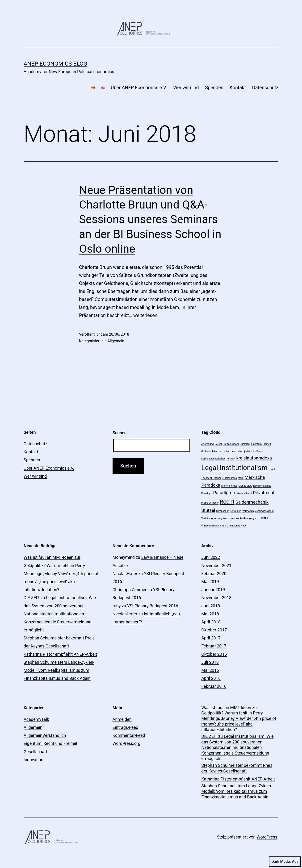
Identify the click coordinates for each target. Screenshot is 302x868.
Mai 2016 (210, 670)
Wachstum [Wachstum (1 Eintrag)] (229, 518)
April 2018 (211, 622)
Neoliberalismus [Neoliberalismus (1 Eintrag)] (262, 486)
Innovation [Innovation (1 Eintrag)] (237, 451)
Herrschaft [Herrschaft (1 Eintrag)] (224, 451)
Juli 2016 (210, 662)
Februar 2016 (214, 686)
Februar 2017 (214, 646)
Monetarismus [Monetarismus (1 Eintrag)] (229, 486)
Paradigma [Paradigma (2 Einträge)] (224, 493)
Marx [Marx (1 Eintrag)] (241, 478)
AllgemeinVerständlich (45, 735)
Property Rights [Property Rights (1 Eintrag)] (210, 503)
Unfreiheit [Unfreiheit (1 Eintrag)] (236, 511)
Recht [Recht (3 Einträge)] (227, 502)
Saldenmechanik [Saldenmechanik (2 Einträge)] (252, 502)
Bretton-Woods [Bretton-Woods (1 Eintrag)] (231, 444)
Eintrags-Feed (125, 727)
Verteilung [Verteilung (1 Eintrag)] (207, 518)
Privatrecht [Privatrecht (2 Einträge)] (264, 493)
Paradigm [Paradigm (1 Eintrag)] (207, 493)
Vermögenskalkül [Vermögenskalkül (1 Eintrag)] (264, 511)
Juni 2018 (211, 606)
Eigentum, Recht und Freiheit (50, 743)
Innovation (34, 760)
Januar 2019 (213, 590)
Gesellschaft (35, 752)
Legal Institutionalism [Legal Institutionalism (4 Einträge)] (234, 468)
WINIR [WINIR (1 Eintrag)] (265, 518)
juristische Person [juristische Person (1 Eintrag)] (254, 451)
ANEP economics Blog (55, 64)
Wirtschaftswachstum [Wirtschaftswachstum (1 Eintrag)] (214, 526)
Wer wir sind (186, 88)
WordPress (267, 837)
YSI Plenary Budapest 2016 (153, 606)
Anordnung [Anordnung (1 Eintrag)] (207, 444)
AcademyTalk (36, 719)
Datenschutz (265, 88)
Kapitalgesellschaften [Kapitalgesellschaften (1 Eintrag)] (213, 459)
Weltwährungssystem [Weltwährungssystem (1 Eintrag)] (248, 518)
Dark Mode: (285, 862)
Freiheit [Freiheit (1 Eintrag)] (267, 444)
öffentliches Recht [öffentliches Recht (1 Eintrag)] (237, 526)
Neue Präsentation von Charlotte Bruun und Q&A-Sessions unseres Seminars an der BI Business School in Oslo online (150, 219)
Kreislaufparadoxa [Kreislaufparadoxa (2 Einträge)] (254, 458)
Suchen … (122, 433)
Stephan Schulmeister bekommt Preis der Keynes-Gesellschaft (237, 768)
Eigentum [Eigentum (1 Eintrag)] (256, 444)
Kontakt (238, 88)
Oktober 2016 (214, 654)
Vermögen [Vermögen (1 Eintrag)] (248, 511)
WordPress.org (127, 743)
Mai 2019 (210, 582)
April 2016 (211, 678)
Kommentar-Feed (129, 735)
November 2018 (216, 598)
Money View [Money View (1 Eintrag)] (245, 486)
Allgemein (116, 341)
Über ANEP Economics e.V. (139, 88)
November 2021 (216, 565)
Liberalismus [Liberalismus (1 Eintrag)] (230, 478)
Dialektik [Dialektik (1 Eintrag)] (245, 444)
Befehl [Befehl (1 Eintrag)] (218, 444)
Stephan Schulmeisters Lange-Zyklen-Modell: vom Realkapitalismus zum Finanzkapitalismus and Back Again (59, 670)
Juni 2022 (211, 557)
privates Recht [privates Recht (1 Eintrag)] (244, 493)
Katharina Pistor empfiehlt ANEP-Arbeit (60, 654)
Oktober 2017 (214, 630)
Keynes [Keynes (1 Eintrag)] (231, 459)
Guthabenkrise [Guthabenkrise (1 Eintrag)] (209, 451)
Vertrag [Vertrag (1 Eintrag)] (218, 518)
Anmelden (122, 719)
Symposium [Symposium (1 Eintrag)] (223, 511)
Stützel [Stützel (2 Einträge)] (208, 510)
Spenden (214, 88)
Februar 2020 (214, 574)
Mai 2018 (210, 614)
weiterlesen (145, 315)
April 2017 (211, 638)
